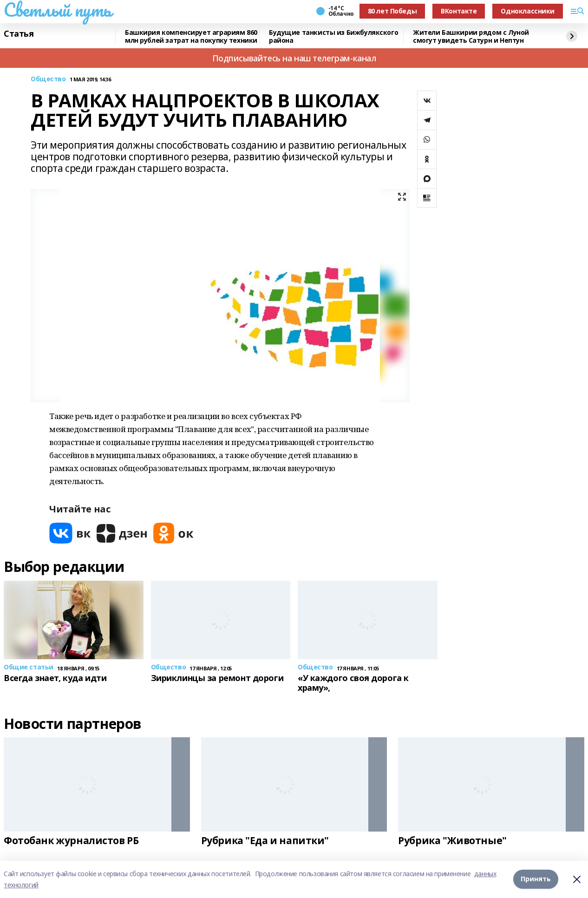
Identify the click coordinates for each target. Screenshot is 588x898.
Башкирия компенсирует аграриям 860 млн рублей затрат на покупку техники (191, 36)
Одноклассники (528, 11)
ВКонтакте (459, 11)
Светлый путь (58, 10)
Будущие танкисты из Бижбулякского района (333, 36)
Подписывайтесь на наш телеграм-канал (294, 58)
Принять (536, 879)
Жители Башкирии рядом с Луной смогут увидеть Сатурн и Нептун (471, 36)
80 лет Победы (392, 11)
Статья (19, 34)
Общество (48, 79)
